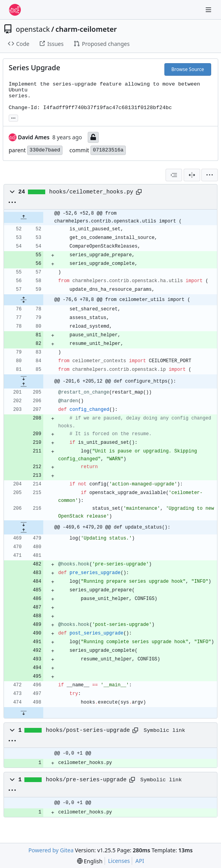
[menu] (210, 175)
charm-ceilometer (86, 29)
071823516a (108, 150)
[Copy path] (139, 192)
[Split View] (192, 175)
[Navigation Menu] (209, 10)
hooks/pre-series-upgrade (86, 780)
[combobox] (174, 175)
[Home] (15, 10)
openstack (33, 29)
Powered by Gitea (51, 850)
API (140, 861)
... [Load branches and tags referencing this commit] (13, 117)
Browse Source (188, 69)
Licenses (119, 861)
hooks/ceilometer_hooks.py (91, 192)
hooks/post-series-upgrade (88, 730)
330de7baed (45, 150)
